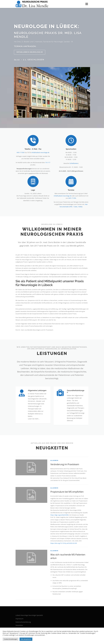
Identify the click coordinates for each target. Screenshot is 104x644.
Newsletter (19, 625)
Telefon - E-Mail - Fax (33, 149)
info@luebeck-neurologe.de (30, 52)
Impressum (19, 619)
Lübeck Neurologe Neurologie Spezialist (29, 615)
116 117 (48, 162)
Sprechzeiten (71, 149)
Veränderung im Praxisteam (65, 464)
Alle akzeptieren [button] (26, 639)
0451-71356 (21, 152)
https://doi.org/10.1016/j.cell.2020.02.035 (64, 543)
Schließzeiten (74, 163)
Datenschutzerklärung (23, 622)
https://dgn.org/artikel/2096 (59, 515)
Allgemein (54, 460)
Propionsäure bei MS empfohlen (67, 492)
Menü (87, 4)
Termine (71, 190)
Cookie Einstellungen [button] (11, 639)
